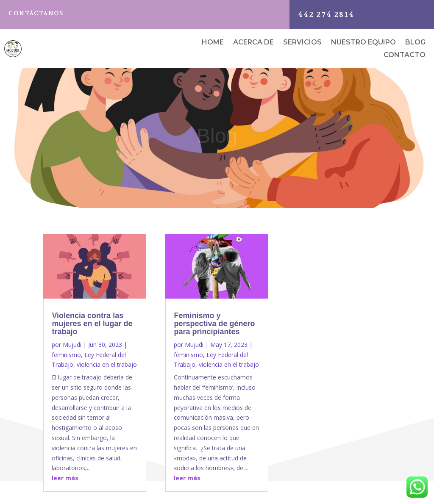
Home (213, 43)
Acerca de (253, 43)
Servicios (302, 43)
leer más (65, 478)
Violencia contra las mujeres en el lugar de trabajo (92, 324)
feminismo (66, 355)
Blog (415, 43)
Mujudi (72, 345)
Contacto (405, 55)
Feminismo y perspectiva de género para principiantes (214, 324)
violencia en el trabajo (107, 364)
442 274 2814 (326, 14)
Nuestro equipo (363, 43)
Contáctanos (36, 13)
